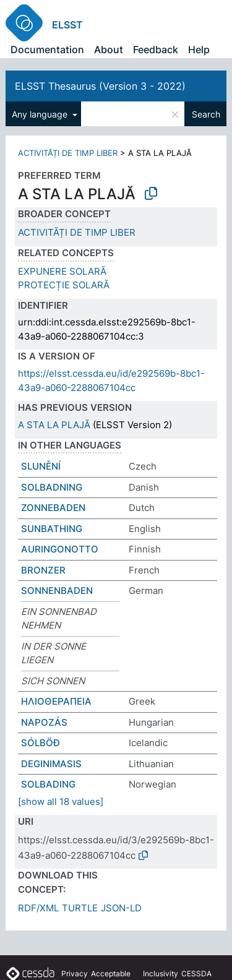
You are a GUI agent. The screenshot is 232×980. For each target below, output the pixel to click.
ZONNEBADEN (53, 508)
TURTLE (80, 908)
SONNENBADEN (57, 591)
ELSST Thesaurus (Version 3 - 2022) (100, 86)
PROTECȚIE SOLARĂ (64, 285)
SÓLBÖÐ (41, 743)
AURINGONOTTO (60, 549)
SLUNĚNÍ (41, 466)
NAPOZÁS (44, 722)
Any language (41, 114)
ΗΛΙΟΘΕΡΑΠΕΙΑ (56, 701)
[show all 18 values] (61, 802)
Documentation (47, 49)
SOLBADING (48, 784)
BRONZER (43, 570)
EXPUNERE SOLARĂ (62, 271)
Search (206, 114)
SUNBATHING (52, 529)
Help (199, 49)
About (109, 49)
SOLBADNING (52, 487)
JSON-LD (121, 908)
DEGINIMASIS (51, 764)
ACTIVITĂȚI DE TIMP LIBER (68, 153)
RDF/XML (38, 908)
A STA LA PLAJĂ (54, 425)
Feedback (156, 49)
